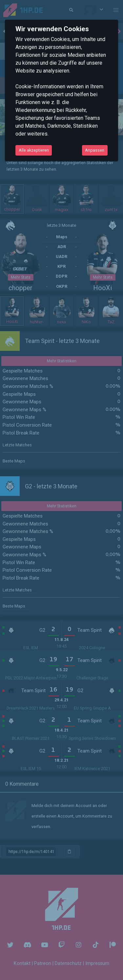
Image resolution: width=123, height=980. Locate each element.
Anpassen (95, 150)
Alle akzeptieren (34, 150)
